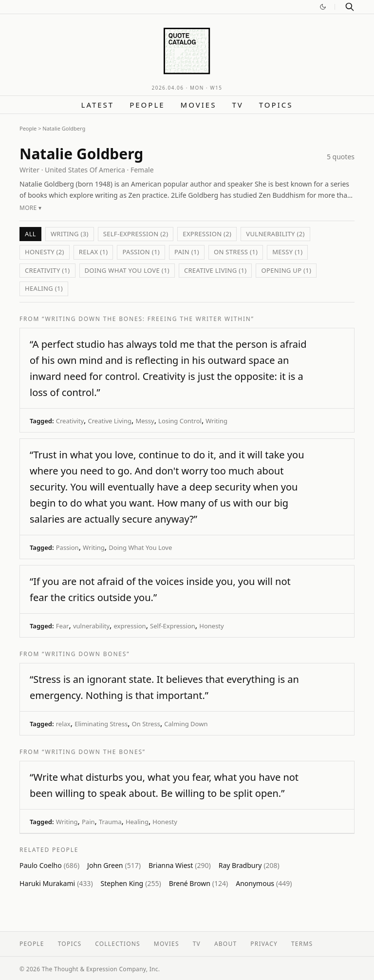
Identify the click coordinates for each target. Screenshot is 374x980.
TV (237, 105)
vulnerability (91, 626)
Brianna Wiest (180, 865)
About (225, 944)
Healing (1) (44, 288)
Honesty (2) (45, 252)
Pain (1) (187, 252)
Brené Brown (199, 883)
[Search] (350, 7)
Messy (145, 421)
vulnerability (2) (275, 234)
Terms (302, 944)
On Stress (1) (236, 252)
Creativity (70, 421)
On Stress (146, 724)
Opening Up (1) (286, 270)
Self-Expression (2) (136, 234)
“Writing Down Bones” (86, 654)
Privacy (264, 944)
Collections (118, 944)
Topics (276, 105)
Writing (216, 421)
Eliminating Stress (101, 724)
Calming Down (186, 724)
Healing (137, 822)
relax (63, 724)
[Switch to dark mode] (323, 7)
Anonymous (264, 883)
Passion (67, 547)
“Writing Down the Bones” (94, 752)
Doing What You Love (140, 547)
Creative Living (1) (215, 270)
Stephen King (131, 883)
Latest (98, 105)
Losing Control (180, 421)
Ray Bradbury (249, 865)
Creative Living (109, 421)
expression (130, 626)
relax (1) (93, 252)
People (147, 105)
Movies (199, 105)
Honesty (211, 626)
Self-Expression (173, 626)
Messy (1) (287, 252)
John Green (114, 865)
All (30, 234)
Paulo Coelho (49, 865)
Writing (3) (70, 234)
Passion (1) (141, 252)
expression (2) (207, 234)
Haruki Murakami (56, 883)
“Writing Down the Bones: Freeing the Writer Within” (148, 319)
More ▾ (30, 208)
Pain (88, 822)
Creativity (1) (47, 270)
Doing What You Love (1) (127, 270)
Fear (63, 626)
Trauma (110, 822)
